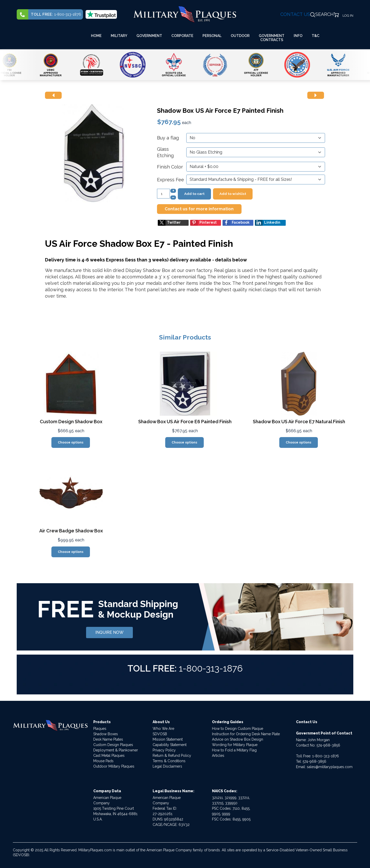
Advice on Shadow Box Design (238, 739)
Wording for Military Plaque (235, 745)
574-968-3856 (328, 745)
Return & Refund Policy (172, 756)
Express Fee (170, 180)
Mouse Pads (103, 761)
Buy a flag (168, 138)
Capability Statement (170, 745)
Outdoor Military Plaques (114, 766)
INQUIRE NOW (109, 632)
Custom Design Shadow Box (71, 422)
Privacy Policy (164, 750)
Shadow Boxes (106, 734)
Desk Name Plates (108, 739)
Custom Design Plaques (113, 745)
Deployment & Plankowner (116, 750)
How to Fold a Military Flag (234, 750)
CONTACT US (295, 14)
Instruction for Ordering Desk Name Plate (246, 734)
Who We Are (163, 729)
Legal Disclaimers (167, 766)
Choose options (71, 442)
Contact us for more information (199, 209)
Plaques (100, 729)
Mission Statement (168, 739)
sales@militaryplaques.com (330, 767)
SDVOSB (160, 734)
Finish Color (170, 167)
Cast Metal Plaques (109, 756)
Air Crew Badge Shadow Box (71, 531)
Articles (218, 756)
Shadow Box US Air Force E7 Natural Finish (299, 422)
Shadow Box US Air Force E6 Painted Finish (185, 422)
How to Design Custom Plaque (238, 729)
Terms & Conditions (169, 761)
